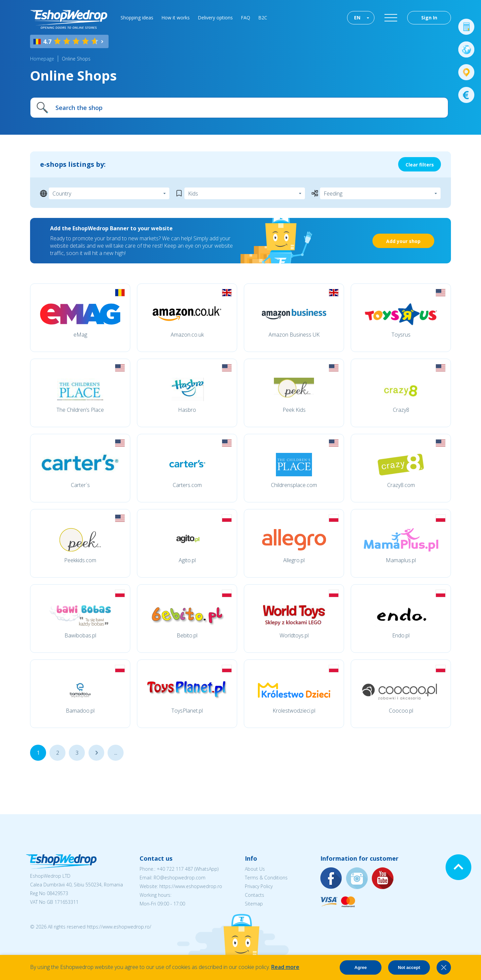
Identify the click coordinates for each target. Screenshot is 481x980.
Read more (285, 967)
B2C (263, 18)
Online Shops (76, 59)
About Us (255, 869)
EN (357, 18)
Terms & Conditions (266, 878)
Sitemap (254, 904)
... (96, 753)
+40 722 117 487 (175, 869)
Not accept (409, 967)
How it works (176, 18)
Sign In (429, 18)
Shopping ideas (137, 18)
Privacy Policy (259, 886)
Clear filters (420, 165)
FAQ (246, 18)
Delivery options (215, 18)
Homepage (42, 59)
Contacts (255, 895)
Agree (361, 967)
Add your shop (403, 241)
